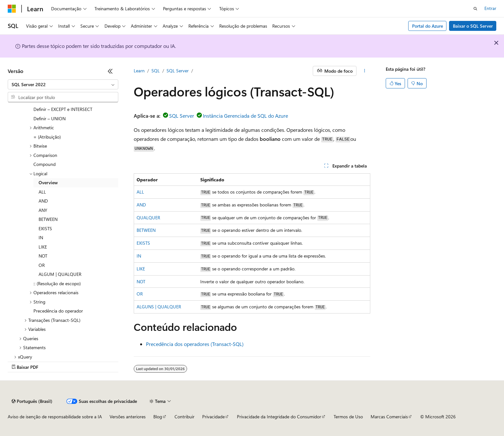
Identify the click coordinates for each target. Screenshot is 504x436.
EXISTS (143, 243)
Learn (139, 71)
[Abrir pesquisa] (475, 9)
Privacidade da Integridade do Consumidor (279, 417)
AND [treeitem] (43, 201)
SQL (156, 71)
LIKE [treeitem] (43, 247)
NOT (141, 282)
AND (141, 205)
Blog (158, 417)
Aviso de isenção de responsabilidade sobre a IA (55, 417)
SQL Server (178, 71)
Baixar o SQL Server (473, 26)
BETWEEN (146, 230)
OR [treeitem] (42, 265)
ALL (140, 192)
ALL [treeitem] (42, 192)
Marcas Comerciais (389, 417)
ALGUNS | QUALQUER (159, 307)
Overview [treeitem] (48, 182)
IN (139, 256)
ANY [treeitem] (43, 210)
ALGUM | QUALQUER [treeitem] (60, 274)
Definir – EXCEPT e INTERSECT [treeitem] (63, 109)
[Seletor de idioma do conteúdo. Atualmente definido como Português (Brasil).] (32, 401)
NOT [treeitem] (43, 256)
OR (140, 294)
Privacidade (213, 417)
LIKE (141, 269)
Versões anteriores (128, 417)
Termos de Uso (348, 417)
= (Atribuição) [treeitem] (47, 137)
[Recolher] (110, 71)
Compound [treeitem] (45, 164)
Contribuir (184, 417)
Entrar (490, 8)
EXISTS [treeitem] (45, 228)
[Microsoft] (12, 9)
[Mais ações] (365, 71)
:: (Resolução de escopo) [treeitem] (57, 283)
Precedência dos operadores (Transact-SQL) (195, 344)
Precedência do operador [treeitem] (58, 311)
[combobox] (63, 85)
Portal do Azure (428, 26)
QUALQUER (148, 218)
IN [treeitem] (41, 237)
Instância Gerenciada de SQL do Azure (245, 116)
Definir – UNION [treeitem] (50, 118)
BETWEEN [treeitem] (48, 219)
